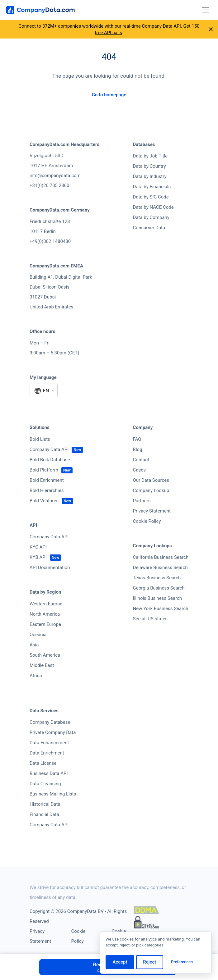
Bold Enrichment (47, 480)
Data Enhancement (49, 743)
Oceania (38, 635)
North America (45, 614)
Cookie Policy (147, 521)
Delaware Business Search (160, 567)
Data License (43, 763)
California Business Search (161, 557)
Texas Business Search (157, 578)
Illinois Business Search (158, 598)
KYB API (38, 557)
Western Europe (46, 604)
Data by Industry (150, 176)
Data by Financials (152, 187)
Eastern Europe (45, 624)
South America (45, 655)
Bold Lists (40, 439)
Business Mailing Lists (53, 794)
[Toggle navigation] (205, 10)
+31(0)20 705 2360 (49, 185)
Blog (138, 449)
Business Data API (49, 773)
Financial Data (44, 814)
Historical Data (45, 804)
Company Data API (49, 449)
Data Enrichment (47, 753)
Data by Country (149, 166)
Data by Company (151, 217)
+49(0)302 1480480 (50, 241)
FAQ (137, 439)
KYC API (38, 547)
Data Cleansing (45, 784)
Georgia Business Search (159, 588)
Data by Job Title (150, 156)
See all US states (150, 619)
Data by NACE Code (153, 207)
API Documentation (50, 567)
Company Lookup (151, 490)
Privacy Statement (152, 511)
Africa (36, 676)
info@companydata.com (55, 175)
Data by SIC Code (151, 197)
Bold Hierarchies (47, 490)
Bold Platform (44, 470)
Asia (34, 645)
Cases (139, 470)
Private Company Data (53, 732)
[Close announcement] (211, 30)
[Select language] (44, 391)
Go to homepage (109, 95)
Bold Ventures (44, 501)
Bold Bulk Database (50, 460)
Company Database (50, 722)
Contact (141, 460)
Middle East (42, 665)
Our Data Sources (151, 480)
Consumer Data (149, 228)
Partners (142, 501)
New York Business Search (161, 609)
